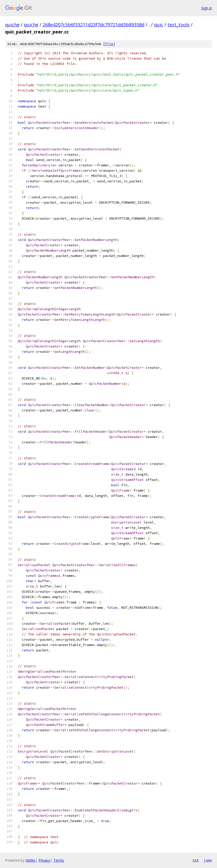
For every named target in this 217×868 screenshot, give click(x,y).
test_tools (179, 25)
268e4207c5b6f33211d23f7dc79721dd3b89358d (94, 25)
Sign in (207, 8)
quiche (12, 25)
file (109, 44)
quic (159, 25)
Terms (59, 860)
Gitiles (31, 860)
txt (196, 860)
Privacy (44, 860)
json (208, 860)
